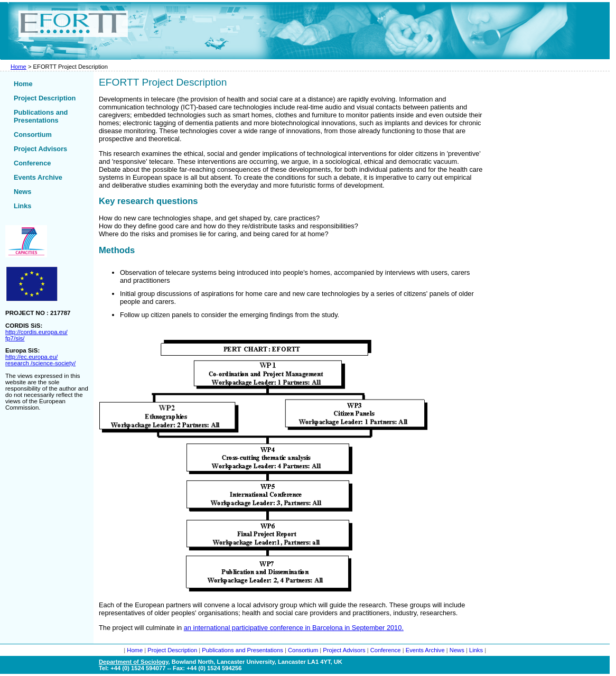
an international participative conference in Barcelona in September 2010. (294, 628)
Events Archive (38, 177)
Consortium (33, 135)
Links (22, 206)
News (22, 192)
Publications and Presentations (41, 116)
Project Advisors (40, 149)
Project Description (45, 98)
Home (18, 67)
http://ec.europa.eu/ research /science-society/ (40, 360)
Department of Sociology (134, 662)
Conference (32, 163)
